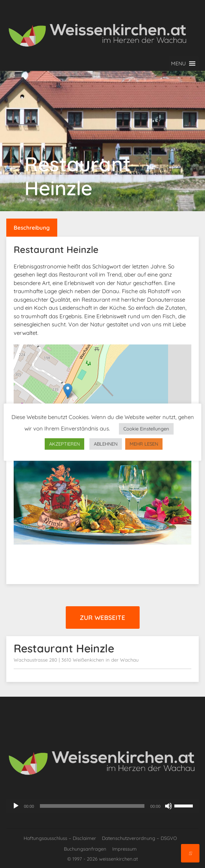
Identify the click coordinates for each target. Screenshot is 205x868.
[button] (178, 64)
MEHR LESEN (144, 444)
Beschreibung (32, 228)
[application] (103, 806)
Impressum (124, 849)
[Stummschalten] (168, 806)
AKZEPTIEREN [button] (64, 444)
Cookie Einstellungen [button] (146, 429)
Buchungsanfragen (85, 849)
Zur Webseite (102, 617)
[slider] (92, 806)
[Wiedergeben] (16, 806)
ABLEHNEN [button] (106, 444)
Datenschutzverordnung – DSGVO (139, 838)
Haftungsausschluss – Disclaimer (60, 838)
